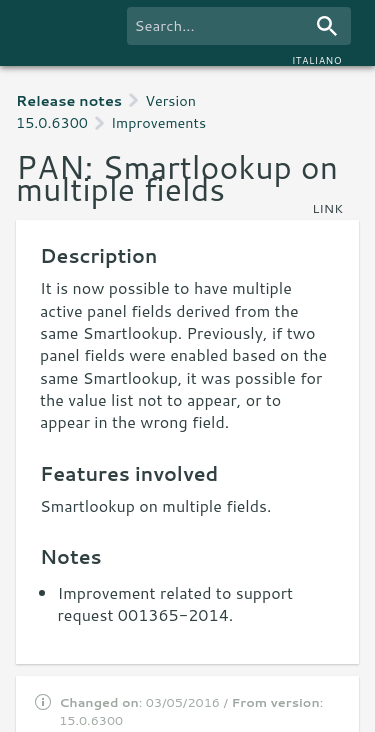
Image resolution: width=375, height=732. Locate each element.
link (327, 208)
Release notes (69, 100)
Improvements (158, 122)
